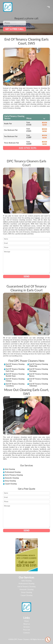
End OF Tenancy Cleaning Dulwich (15, 365)
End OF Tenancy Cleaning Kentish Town (15, 375)
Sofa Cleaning (10, 469)
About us (27, 624)
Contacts (26, 633)
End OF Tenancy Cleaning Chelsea (15, 380)
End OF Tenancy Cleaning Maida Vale (39, 365)
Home (27, 621)
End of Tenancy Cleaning (14, 475)
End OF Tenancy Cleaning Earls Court (15, 370)
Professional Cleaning (13, 472)
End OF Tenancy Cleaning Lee (39, 380)
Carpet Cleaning (11, 484)
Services (27, 627)
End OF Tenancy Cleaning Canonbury (15, 385)
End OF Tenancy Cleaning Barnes (39, 375)
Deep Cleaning (10, 481)
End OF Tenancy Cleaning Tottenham (39, 385)
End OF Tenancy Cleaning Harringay (39, 370)
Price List (27, 630)
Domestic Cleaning (12, 478)
